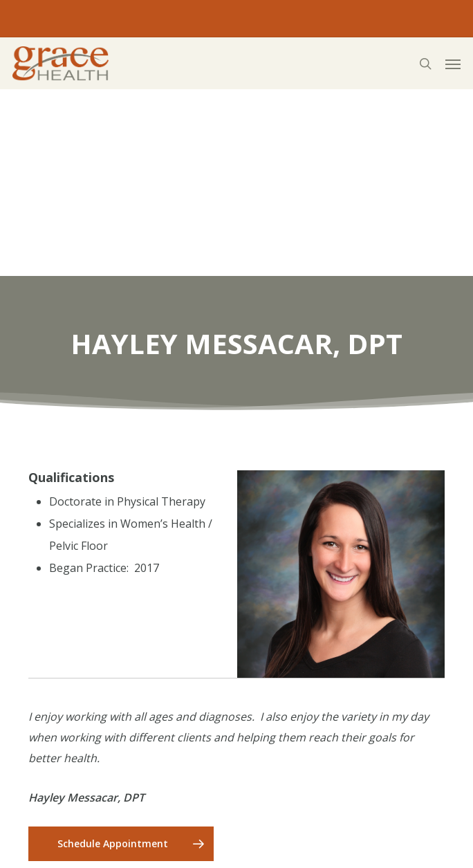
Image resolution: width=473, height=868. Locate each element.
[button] (453, 64)
